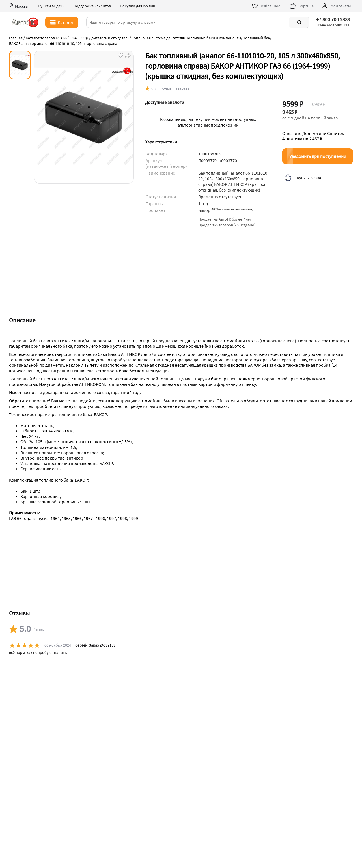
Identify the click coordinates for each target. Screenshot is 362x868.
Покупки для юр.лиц (138, 6)
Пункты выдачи (51, 6)
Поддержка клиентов (92, 6)
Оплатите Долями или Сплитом (313, 136)
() (232, 209)
